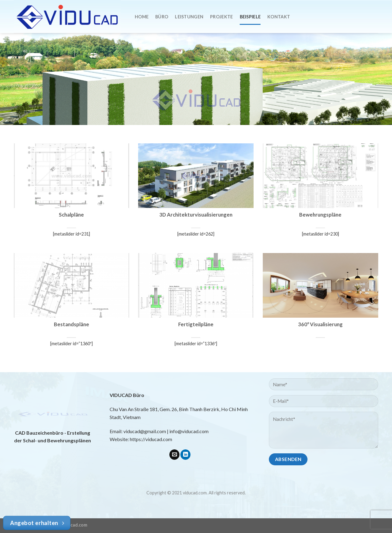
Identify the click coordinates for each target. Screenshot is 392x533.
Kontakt (279, 17)
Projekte (221, 17)
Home (142, 17)
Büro (162, 17)
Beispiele (250, 17)
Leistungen (189, 17)
